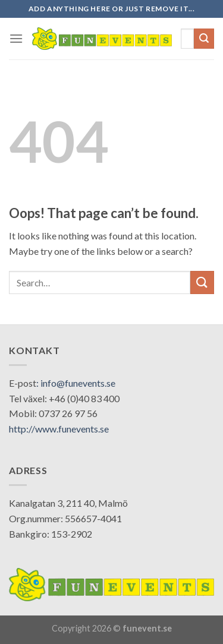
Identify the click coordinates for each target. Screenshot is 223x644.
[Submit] (204, 39)
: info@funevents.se (76, 383)
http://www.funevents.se (59, 429)
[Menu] (16, 38)
